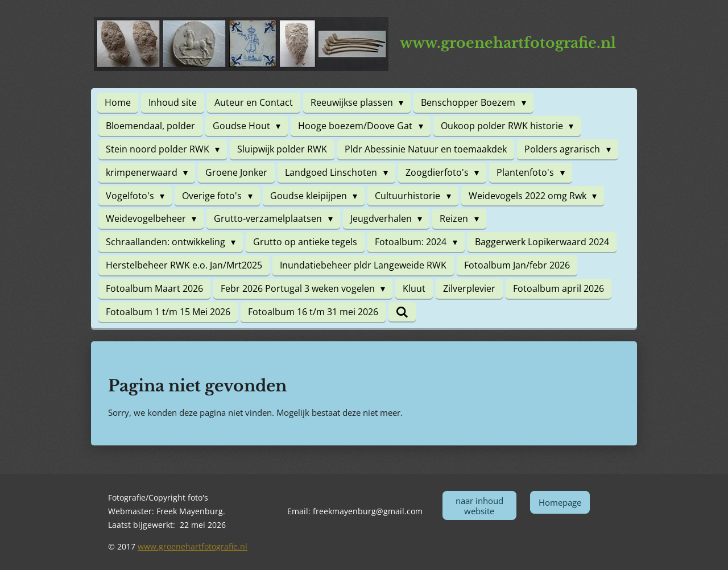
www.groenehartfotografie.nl (193, 546)
